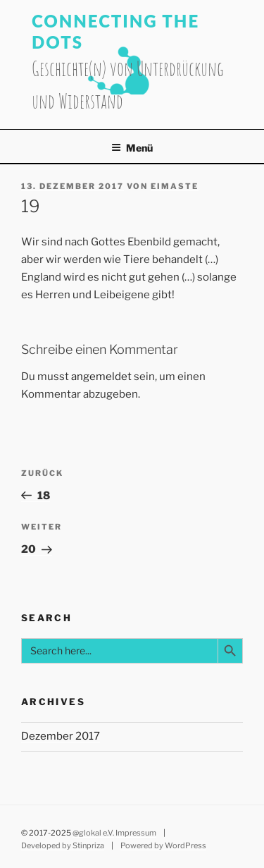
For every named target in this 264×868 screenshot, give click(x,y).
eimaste (175, 186)
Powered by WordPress (163, 845)
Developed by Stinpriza (63, 845)
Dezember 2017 (61, 736)
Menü (132, 148)
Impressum (136, 833)
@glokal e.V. (93, 833)
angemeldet (101, 377)
